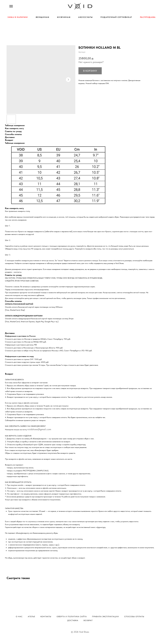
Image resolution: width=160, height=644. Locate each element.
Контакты (46, 617)
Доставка (73, 620)
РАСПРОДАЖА (148, 17)
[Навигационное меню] (11, 6)
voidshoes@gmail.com (39, 429)
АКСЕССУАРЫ (85, 17)
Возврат (88, 620)
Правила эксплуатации (105, 617)
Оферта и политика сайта (72, 617)
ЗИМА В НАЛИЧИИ (18, 17)
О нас (19, 617)
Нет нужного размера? (91, 62)
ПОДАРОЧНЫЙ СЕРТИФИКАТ (116, 17)
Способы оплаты (134, 617)
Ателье (31, 617)
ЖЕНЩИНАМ (42, 17)
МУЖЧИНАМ (64, 17)
